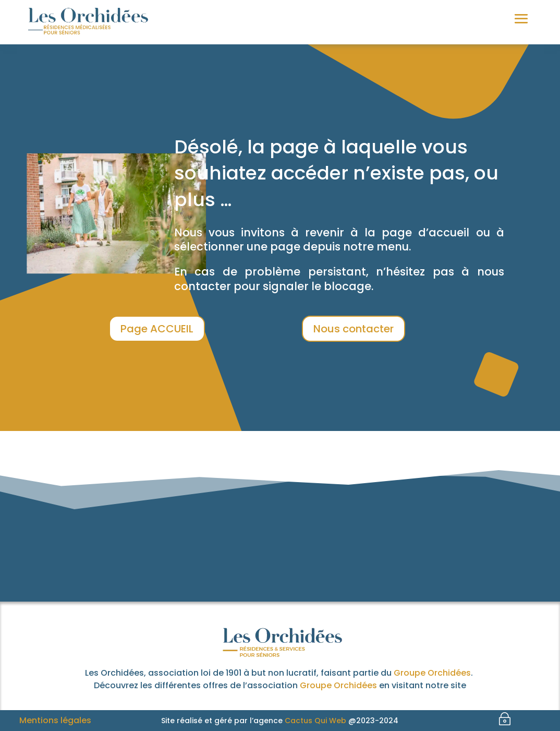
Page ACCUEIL (157, 329)
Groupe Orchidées (432, 673)
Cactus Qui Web (315, 721)
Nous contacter (354, 329)
